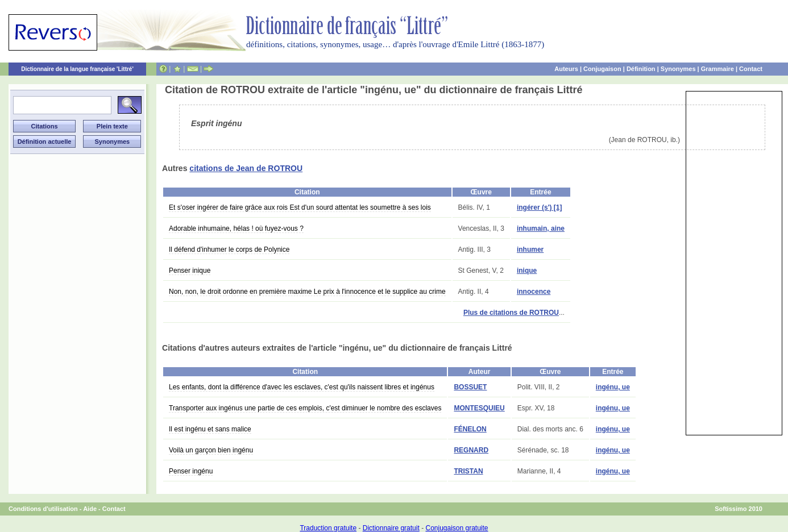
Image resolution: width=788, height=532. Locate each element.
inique (527, 271)
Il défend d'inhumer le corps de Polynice (229, 250)
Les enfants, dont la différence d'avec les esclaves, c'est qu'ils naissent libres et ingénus (302, 387)
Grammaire (718, 69)
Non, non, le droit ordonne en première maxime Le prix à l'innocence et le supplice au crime (307, 292)
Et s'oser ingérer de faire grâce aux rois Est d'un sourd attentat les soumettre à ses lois (300, 207)
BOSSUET (470, 387)
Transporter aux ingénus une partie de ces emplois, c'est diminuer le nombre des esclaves (305, 408)
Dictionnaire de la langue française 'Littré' (77, 69)
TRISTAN (468, 471)
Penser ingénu (191, 471)
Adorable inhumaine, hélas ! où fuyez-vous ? (236, 228)
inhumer (530, 250)
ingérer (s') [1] (540, 207)
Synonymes (678, 69)
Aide (90, 509)
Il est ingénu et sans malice (210, 429)
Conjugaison (602, 69)
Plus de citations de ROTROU (511, 313)
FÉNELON (470, 429)
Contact (751, 69)
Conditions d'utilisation (43, 509)
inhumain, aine (541, 228)
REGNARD (471, 450)
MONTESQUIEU (479, 408)
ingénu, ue (613, 387)
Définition (641, 69)
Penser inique (190, 271)
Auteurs (566, 69)
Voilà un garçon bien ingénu (211, 450)
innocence (534, 292)
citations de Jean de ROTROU (246, 168)
